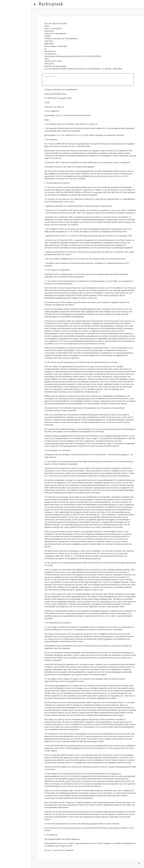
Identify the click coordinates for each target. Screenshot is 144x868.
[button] (34, 4)
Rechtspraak (51, 4)
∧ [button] (139, 863)
